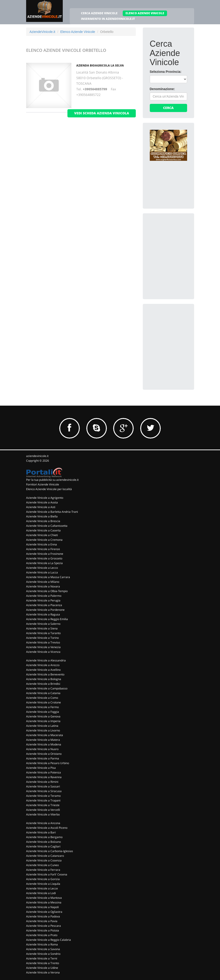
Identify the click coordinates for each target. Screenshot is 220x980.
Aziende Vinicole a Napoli (42, 907)
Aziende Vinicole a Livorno (43, 730)
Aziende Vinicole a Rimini (42, 782)
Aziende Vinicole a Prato (42, 935)
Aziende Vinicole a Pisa (41, 768)
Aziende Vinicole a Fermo (42, 707)
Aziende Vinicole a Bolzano (44, 842)
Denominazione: (162, 89)
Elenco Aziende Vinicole (78, 32)
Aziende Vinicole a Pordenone (45, 610)
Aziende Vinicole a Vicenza (43, 652)
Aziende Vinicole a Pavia (42, 921)
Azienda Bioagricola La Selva (100, 65)
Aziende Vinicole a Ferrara (43, 870)
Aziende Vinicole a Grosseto (44, 558)
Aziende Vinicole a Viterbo (43, 814)
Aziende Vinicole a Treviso (43, 642)
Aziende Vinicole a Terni (42, 958)
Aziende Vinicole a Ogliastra (44, 912)
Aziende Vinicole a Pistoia (43, 930)
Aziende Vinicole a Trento (43, 963)
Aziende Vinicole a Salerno (43, 624)
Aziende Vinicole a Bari (41, 832)
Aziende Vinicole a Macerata (45, 735)
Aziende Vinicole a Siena (42, 628)
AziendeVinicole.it (42, 32)
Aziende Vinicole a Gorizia (43, 879)
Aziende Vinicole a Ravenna (44, 777)
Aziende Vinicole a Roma (42, 944)
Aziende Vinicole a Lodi (41, 893)
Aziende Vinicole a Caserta (43, 530)
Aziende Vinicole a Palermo (44, 596)
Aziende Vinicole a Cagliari (43, 846)
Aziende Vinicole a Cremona (44, 540)
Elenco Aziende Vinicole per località (49, 489)
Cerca (168, 108)
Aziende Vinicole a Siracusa (44, 791)
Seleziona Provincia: (166, 72)
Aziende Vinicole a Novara (43, 586)
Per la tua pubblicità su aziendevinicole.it (52, 480)
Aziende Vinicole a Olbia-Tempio (47, 591)
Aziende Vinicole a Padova (43, 916)
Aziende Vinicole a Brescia (43, 521)
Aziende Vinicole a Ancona (43, 823)
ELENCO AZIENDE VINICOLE (145, 13)
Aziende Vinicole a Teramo (43, 796)
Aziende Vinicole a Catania (43, 693)
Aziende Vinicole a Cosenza (44, 860)
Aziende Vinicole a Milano (43, 582)
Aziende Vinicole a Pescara (44, 926)
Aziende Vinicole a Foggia (43, 712)
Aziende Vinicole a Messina (44, 902)
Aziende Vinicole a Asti (41, 507)
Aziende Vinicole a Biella (42, 516)
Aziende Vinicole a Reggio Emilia (47, 619)
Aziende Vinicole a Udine (42, 968)
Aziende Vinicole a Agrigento (45, 498)
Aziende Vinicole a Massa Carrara (48, 577)
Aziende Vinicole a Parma (43, 758)
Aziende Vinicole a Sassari (43, 786)
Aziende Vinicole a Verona (43, 972)
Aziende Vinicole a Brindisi (43, 684)
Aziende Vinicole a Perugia (43, 600)
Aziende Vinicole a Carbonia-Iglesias (50, 851)
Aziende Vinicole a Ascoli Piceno (47, 828)
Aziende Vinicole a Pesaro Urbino (48, 763)
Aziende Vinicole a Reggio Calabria (49, 940)
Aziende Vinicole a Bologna (44, 679)
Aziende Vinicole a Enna (42, 544)
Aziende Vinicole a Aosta (42, 502)
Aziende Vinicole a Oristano (44, 754)
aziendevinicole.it (37, 456)
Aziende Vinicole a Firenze (43, 549)
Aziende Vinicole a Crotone (44, 702)
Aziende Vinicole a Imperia (43, 721)
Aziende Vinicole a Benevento (45, 674)
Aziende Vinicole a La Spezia (44, 563)
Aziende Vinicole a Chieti (42, 535)
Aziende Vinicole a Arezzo (43, 665)
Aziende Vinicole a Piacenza (44, 605)
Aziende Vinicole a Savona (43, 949)
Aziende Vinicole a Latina (42, 726)
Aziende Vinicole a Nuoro (42, 749)
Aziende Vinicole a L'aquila (43, 884)
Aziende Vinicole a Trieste (43, 805)
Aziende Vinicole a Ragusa (43, 614)
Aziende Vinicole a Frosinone (45, 554)
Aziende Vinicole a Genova (43, 716)
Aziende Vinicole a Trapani (43, 800)
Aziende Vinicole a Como (42, 698)
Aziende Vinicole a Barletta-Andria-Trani (52, 512)
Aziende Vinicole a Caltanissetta (47, 526)
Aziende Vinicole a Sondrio (43, 954)
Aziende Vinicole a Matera (43, 740)
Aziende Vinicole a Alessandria (46, 660)
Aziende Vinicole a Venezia (43, 647)
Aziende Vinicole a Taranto (43, 633)
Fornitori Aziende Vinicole (43, 484)
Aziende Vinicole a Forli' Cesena (47, 874)
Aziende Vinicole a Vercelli (43, 810)
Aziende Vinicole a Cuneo (42, 865)
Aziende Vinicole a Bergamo (44, 837)
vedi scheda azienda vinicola (102, 113)
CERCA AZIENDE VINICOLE (99, 13)
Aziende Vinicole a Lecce (42, 888)
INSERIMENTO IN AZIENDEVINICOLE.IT (108, 19)
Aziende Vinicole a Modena (44, 744)
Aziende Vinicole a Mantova (44, 898)
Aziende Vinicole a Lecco (42, 568)
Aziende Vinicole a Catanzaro (45, 856)
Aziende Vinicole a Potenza (44, 772)
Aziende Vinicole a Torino (42, 638)
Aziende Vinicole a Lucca (42, 572)
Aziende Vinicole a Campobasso (47, 688)
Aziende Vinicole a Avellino (43, 670)
